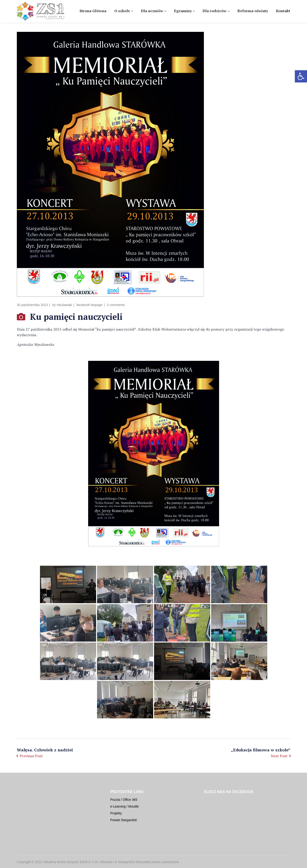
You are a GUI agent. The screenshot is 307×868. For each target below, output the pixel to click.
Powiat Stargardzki (124, 820)
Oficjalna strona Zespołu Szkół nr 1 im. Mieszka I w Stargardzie (89, 862)
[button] (301, 76)
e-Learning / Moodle (125, 807)
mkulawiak (64, 305)
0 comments (116, 305)
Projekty (116, 813)
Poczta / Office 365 (124, 800)
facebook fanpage (89, 305)
